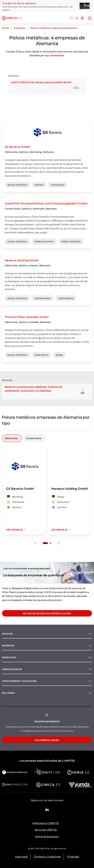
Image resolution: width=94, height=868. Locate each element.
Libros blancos (12, 669)
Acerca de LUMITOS (46, 830)
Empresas (8, 646)
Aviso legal (21, 857)
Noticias (7, 634)
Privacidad (73, 857)
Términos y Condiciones (47, 857)
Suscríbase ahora (47, 740)
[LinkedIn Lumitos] (47, 810)
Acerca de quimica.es (47, 836)
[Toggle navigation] (90, 19)
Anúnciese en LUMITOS (46, 823)
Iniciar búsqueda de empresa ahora (47, 613)
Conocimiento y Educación (19, 681)
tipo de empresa (55, 55)
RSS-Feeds (8, 693)
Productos (9, 657)
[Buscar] (71, 18)
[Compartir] (77, 18)
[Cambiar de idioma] (82, 18)
